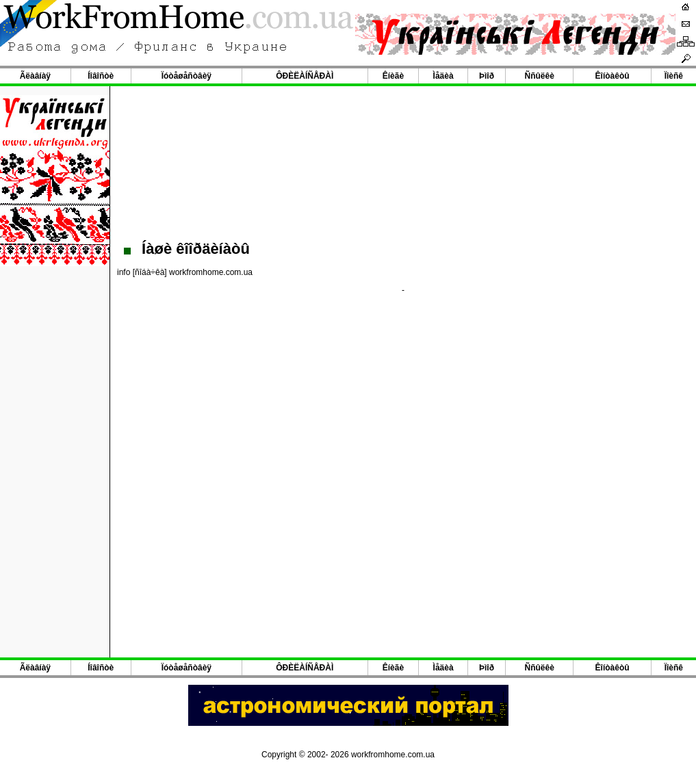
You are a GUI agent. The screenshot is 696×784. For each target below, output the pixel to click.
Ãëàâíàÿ (35, 76)
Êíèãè (393, 76)
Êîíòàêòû (613, 76)
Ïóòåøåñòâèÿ (186, 76)
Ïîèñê (674, 76)
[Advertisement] (403, 161)
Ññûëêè (540, 76)
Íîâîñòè (101, 76)
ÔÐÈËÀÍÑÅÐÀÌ (305, 76)
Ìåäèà (443, 76)
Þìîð (487, 76)
